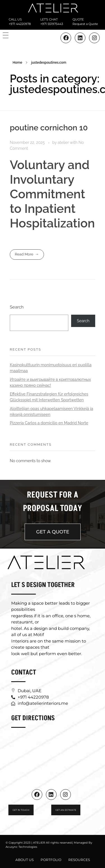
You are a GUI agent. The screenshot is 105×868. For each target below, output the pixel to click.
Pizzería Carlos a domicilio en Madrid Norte (49, 423)
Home (17, 63)
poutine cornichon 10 (49, 128)
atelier (64, 142)
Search (17, 307)
